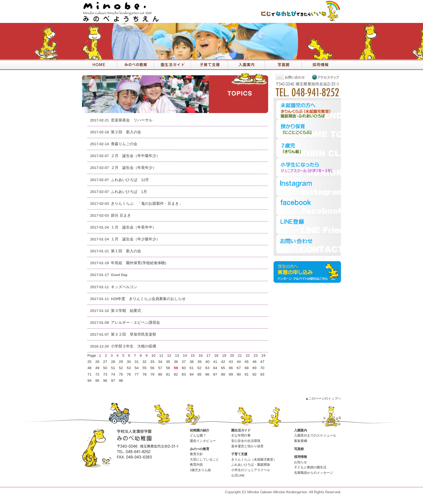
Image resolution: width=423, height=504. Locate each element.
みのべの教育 (200, 449)
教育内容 (196, 465)
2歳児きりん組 (200, 470)
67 (239, 368)
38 (192, 362)
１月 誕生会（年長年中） (134, 227)
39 (199, 362)
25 (89, 362)
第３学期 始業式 (126, 311)
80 (160, 374)
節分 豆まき (121, 215)
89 (231, 374)
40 (207, 362)
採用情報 (301, 457)
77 (137, 374)
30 (129, 362)
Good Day (119, 275)
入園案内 (301, 430)
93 (262, 374)
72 (97, 374)
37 (184, 362)
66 (231, 368)
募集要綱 (301, 441)
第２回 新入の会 (126, 132)
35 (168, 362)
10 (153, 355)
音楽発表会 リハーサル (132, 120)
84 (192, 374)
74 (113, 374)
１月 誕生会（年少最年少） (135, 239)
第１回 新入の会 (126, 251)
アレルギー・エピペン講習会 (135, 323)
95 (97, 381)
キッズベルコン (124, 287)
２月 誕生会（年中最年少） (135, 156)
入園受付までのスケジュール (315, 435)
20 (232, 355)
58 (168, 368)
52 (121, 368)
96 (105, 381)
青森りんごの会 (124, 144)
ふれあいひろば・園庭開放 (251, 465)
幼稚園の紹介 (200, 430)
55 (144, 368)
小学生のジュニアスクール (251, 470)
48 (89, 368)
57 (160, 368)
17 (208, 355)
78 (144, 374)
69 (255, 368)
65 (223, 368)
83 (184, 374)
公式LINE (238, 475)
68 (247, 368)
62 (199, 368)
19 (224, 355)
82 (176, 374)
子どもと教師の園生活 (310, 467)
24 (263, 355)
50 (105, 368)
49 (97, 368)
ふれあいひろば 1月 (129, 192)
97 (113, 381)
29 (121, 362)
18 (216, 355)
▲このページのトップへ (323, 399)
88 (223, 374)
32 (144, 362)
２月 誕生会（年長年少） (134, 168)
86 (207, 374)
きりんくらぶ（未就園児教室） (254, 459)
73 (105, 374)
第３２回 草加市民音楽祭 (134, 334)
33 (152, 362)
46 (255, 362)
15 (193, 355)
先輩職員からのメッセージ (313, 473)
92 (255, 374)
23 (256, 355)
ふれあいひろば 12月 (130, 180)
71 (89, 374)
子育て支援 (239, 454)
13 (177, 355)
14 (185, 355)
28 (113, 362)
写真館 (299, 449)
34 (160, 362)
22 (248, 355)
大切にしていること (204, 459)
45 (247, 362)
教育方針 (196, 454)
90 (239, 374)
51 (113, 368)
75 (121, 374)
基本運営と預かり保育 (247, 446)
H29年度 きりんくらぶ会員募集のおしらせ (148, 299)
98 (121, 381)
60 (184, 368)
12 (169, 355)
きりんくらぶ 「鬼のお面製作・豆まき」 (147, 204)
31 (137, 362)
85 (199, 374)
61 (192, 368)
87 (215, 374)
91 (247, 374)
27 (105, 362)
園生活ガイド (241, 430)
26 (97, 362)
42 (223, 362)
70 (262, 368)
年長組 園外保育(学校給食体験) (139, 263)
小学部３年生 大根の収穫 (134, 346)
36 (176, 362)
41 (215, 362)
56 (152, 368)
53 (129, 368)
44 (239, 362)
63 (207, 368)
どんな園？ (198, 435)
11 (161, 355)
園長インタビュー (203, 441)
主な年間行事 (241, 435)
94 (89, 381)
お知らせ (301, 462)
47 (262, 362)
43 (231, 362)
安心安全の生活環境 (246, 441)
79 (152, 374)
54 (137, 368)
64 (215, 368)
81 (168, 374)
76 (129, 374)
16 (201, 355)
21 (240, 355)
